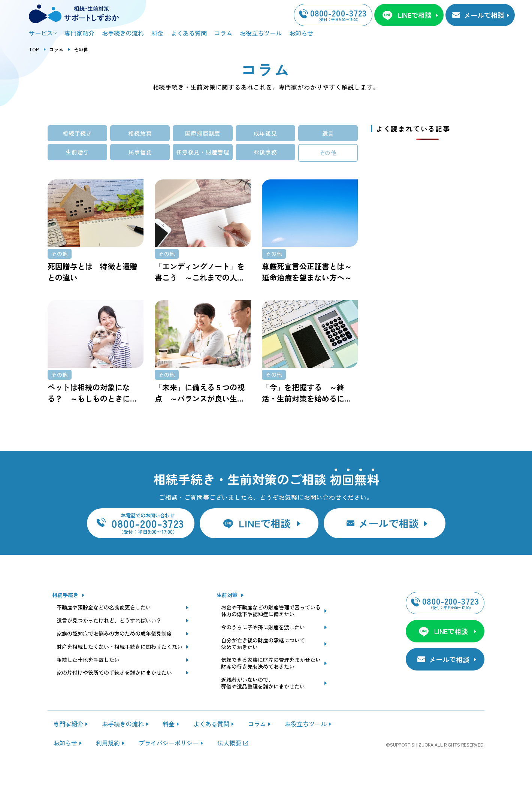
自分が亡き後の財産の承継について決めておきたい (263, 663)
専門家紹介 (79, 33)
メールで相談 (484, 15)
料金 (157, 33)
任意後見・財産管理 (203, 152)
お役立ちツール (261, 33)
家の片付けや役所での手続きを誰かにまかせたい (114, 693)
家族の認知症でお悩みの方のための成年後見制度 (114, 653)
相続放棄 (140, 133)
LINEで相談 (415, 15)
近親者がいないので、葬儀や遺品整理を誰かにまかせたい (263, 703)
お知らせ (301, 33)
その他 (328, 153)
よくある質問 (189, 33)
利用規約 (108, 762)
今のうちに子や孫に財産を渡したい (263, 647)
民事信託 (140, 152)
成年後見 (265, 133)
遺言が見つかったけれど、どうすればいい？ (109, 640)
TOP (34, 49)
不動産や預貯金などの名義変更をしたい (104, 627)
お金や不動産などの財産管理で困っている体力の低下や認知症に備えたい (271, 630)
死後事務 (265, 152)
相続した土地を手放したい (88, 679)
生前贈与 (77, 152)
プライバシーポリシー (169, 762)
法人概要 (229, 762)
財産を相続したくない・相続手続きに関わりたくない (120, 666)
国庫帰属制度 (203, 133)
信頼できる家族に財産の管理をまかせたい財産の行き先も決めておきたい (271, 683)
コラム (223, 33)
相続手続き (77, 133)
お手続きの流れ (123, 33)
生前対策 (227, 615)
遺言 (328, 133)
